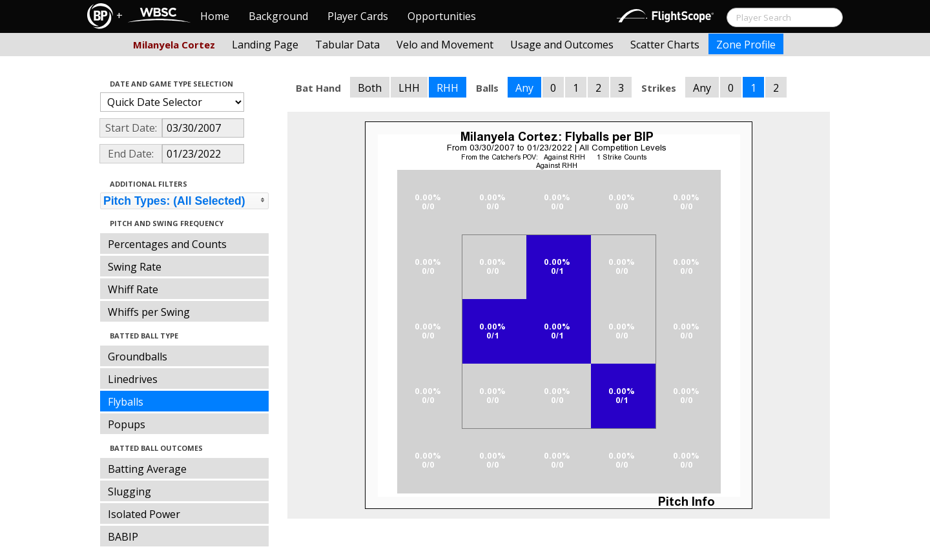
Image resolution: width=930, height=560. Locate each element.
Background (278, 16)
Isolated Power (144, 514)
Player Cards (358, 16)
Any (524, 88)
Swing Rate (135, 267)
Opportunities (442, 16)
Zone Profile (746, 45)
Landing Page (265, 45)
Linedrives (133, 379)
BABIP (123, 537)
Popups (127, 424)
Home (215, 16)
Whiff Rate (133, 289)
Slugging (129, 492)
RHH (448, 88)
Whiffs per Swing (149, 312)
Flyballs (126, 402)
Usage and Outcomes (562, 45)
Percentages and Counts (167, 244)
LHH (409, 88)
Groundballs (138, 357)
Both (370, 88)
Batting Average (147, 469)
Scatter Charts (665, 45)
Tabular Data (347, 45)
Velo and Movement (445, 45)
